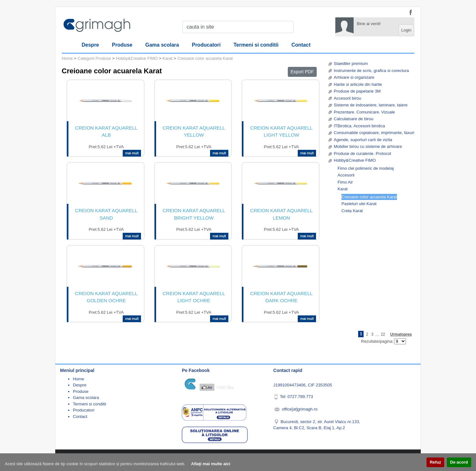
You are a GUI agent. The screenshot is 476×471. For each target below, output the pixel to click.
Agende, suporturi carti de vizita (363, 140)
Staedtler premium (351, 63)
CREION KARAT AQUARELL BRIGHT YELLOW (194, 214)
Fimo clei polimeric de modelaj (366, 168)
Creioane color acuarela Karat (369, 197)
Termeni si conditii (256, 45)
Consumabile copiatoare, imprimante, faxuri (374, 133)
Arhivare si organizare (354, 77)
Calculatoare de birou (354, 119)
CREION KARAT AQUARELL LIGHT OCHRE (194, 297)
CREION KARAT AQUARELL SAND (106, 214)
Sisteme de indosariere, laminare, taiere (371, 105)
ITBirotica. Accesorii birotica (359, 126)
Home (67, 58)
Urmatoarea (401, 334)
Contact (301, 45)
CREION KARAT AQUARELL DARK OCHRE (282, 297)
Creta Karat (352, 211)
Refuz (435, 462)
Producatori (206, 45)
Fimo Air (345, 182)
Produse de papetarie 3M (357, 91)
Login (406, 30)
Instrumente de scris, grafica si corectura (371, 71)
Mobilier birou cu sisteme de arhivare (368, 146)
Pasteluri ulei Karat (359, 204)
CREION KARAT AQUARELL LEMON (282, 214)
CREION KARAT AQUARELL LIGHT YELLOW (282, 131)
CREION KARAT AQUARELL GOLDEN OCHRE (106, 297)
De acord (459, 462)
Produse (122, 45)
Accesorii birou (347, 98)
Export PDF (302, 72)
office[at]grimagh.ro (300, 409)
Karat (343, 189)
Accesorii (346, 175)
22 (383, 334)
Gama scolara (162, 45)
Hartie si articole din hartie (358, 84)
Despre (90, 45)
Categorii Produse (94, 58)
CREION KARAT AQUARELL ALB (106, 131)
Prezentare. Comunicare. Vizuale (364, 112)
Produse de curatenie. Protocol (362, 154)
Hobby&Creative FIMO (355, 160)
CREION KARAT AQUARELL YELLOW (194, 131)
